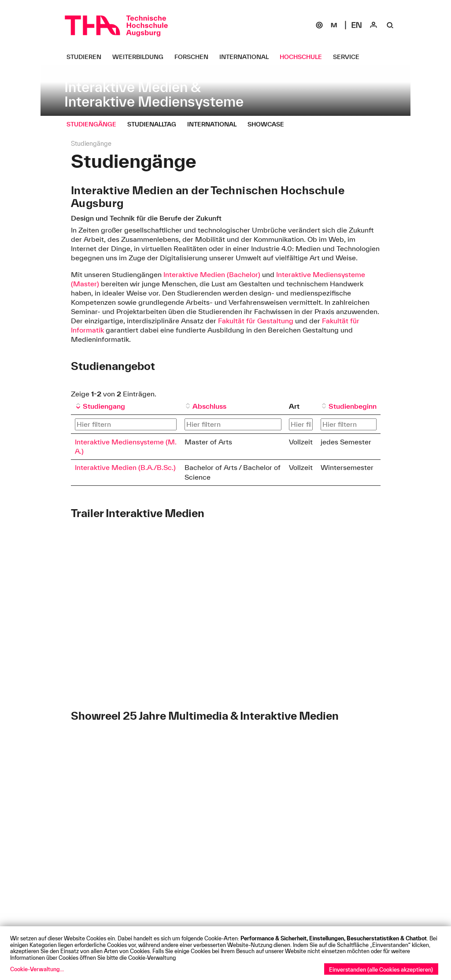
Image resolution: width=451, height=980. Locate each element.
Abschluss (209, 406)
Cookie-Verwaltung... (37, 969)
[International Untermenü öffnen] (247, 57)
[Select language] (357, 25)
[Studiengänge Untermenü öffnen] (95, 124)
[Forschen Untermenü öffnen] (195, 57)
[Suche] (390, 25)
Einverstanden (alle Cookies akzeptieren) (381, 969)
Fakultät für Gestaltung (257, 321)
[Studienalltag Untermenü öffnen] (155, 124)
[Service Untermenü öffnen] (349, 57)
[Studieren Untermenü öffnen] (87, 57)
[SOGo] (319, 25)
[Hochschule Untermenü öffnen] (304, 57)
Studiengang (104, 406)
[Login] (373, 25)
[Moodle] (334, 25)
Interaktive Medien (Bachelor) (212, 274)
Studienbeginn (353, 406)
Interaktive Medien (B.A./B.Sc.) (125, 467)
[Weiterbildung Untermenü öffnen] (141, 57)
